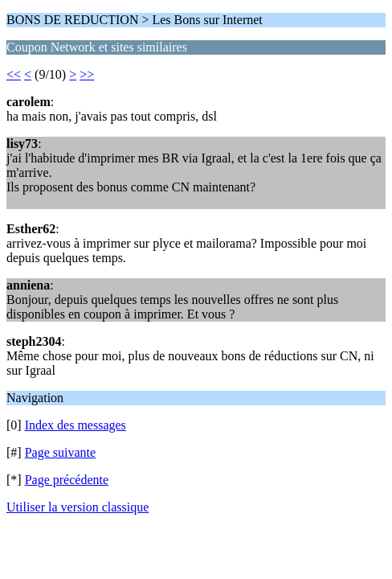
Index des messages (76, 425)
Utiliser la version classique (78, 507)
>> (87, 74)
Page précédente (67, 480)
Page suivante (60, 452)
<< (14, 74)
